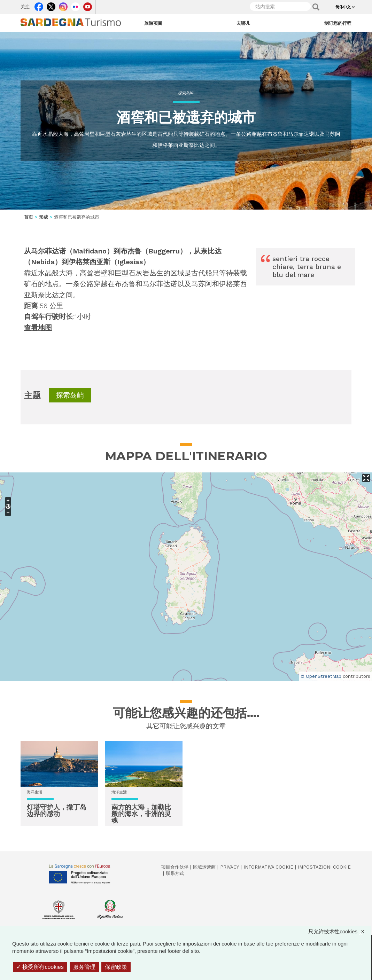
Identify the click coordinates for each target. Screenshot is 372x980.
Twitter (51, 5)
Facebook (39, 5)
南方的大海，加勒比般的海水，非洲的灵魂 (141, 814)
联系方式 (175, 873)
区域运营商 (204, 867)
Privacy (230, 867)
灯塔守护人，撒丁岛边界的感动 (57, 810)
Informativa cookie (268, 867)
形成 (44, 217)
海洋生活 (34, 792)
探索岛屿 (186, 93)
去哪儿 (243, 23)
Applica (316, 7)
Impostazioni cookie (324, 867)
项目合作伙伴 (175, 867)
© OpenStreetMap (321, 676)
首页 (29, 217)
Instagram (63, 5)
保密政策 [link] (116, 967)
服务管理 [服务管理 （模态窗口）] (84, 967)
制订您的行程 (338, 23)
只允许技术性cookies (340, 931)
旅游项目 (153, 23)
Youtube (88, 5)
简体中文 (343, 7)
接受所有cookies (40, 967)
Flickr (75, 5)
